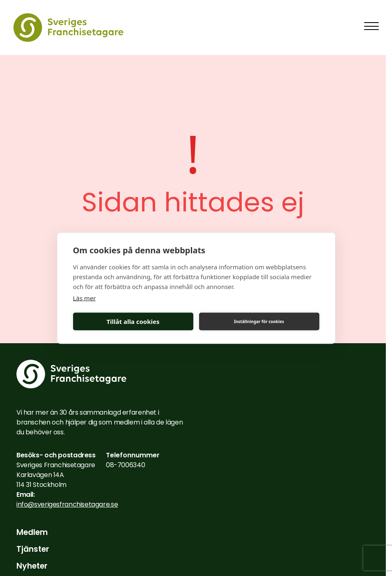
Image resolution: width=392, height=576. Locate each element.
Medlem (32, 532)
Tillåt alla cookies (133, 321)
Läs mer (85, 298)
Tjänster (33, 549)
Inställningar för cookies (259, 321)
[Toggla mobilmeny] (371, 26)
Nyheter (32, 566)
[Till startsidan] (68, 28)
